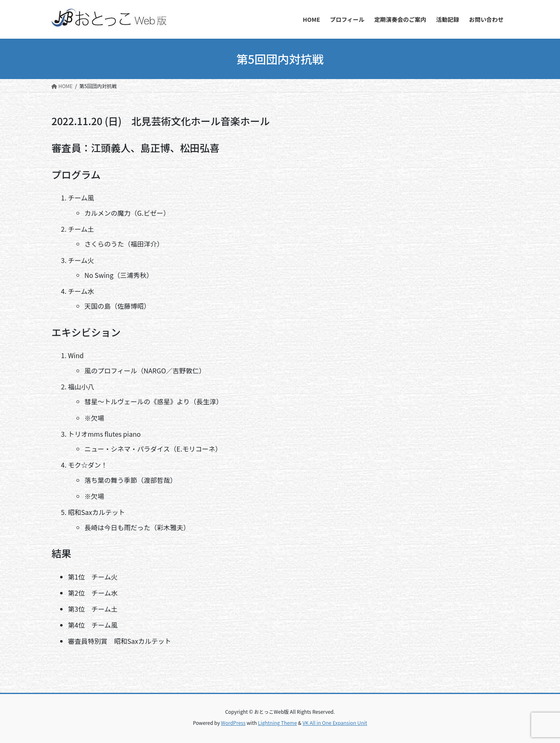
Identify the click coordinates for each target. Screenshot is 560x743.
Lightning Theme (277, 723)
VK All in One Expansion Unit (335, 723)
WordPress (233, 723)
